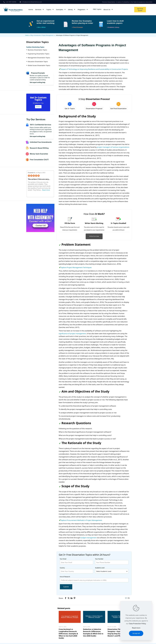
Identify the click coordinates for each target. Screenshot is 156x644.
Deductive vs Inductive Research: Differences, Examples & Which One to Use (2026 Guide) (93, 633)
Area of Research (94, 580)
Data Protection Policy (137, 624)
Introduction (37, 36)
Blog (32, 36)
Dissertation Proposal (94, 109)
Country (76, 571)
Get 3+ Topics (70, 109)
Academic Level (112, 571)
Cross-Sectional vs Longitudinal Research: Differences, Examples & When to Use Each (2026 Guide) (68, 635)
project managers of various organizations (113, 148)
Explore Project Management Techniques (76, 268)
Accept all (136, 633)
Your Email (76, 562)
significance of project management (72, 334)
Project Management (48, 36)
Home (27, 36)
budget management (88, 539)
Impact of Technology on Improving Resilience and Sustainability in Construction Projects (94, 70)
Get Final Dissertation (118, 109)
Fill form (38, 108)
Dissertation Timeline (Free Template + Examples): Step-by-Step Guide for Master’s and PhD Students (118, 633)
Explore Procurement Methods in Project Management (81, 521)
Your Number (112, 562)
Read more (136, 628)
